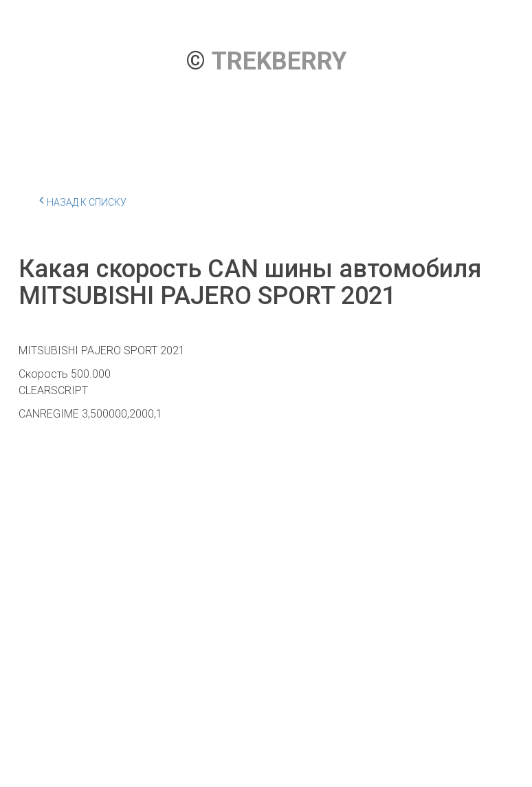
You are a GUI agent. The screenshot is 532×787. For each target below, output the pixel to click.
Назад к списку (83, 200)
